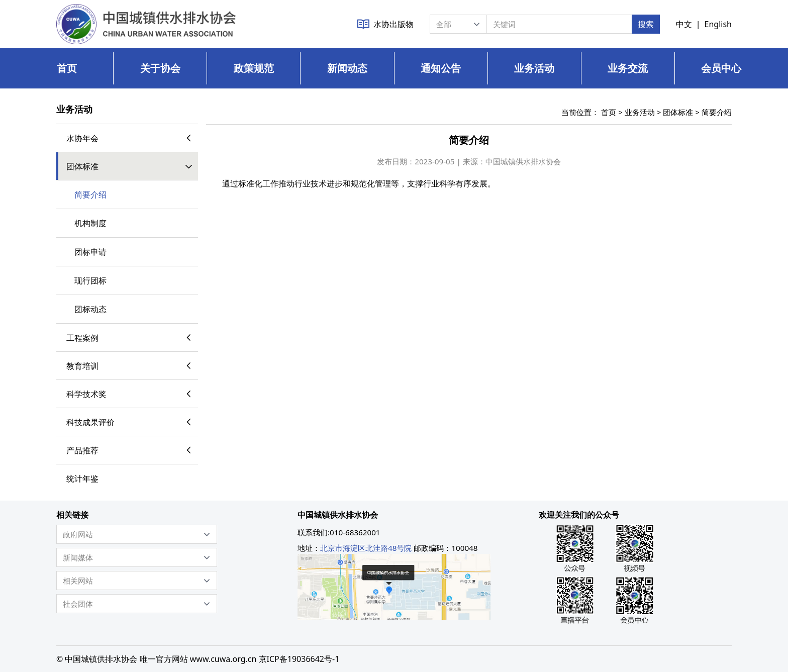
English (718, 24)
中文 (684, 24)
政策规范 (254, 68)
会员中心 (721, 68)
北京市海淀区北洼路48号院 (366, 548)
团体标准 (678, 112)
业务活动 (534, 68)
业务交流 (628, 68)
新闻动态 (347, 68)
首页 (67, 68)
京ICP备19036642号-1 (299, 659)
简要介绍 (717, 112)
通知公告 (441, 68)
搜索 (646, 24)
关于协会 (160, 68)
